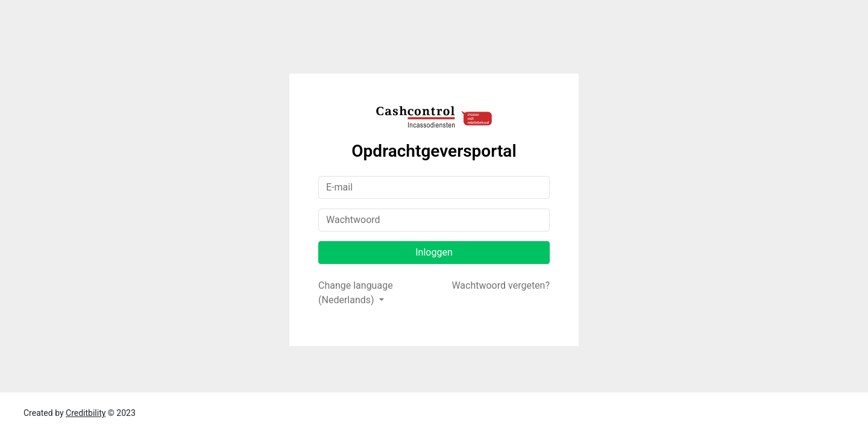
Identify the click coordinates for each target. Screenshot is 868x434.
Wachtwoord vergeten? (501, 285)
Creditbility (86, 413)
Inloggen (434, 252)
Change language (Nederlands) (356, 293)
